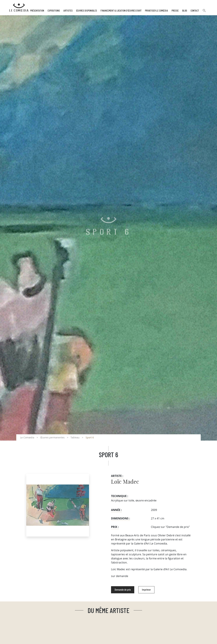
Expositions (54, 11)
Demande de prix (123, 590)
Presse (175, 11)
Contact (195, 11)
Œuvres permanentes (52, 437)
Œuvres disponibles (87, 11)
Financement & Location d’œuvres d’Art (121, 11)
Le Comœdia (27, 437)
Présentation (37, 11)
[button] (204, 12)
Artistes (68, 11)
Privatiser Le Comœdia (156, 11)
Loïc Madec (125, 482)
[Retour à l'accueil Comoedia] (19, 8)
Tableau (75, 437)
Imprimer (146, 590)
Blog (185, 11)
